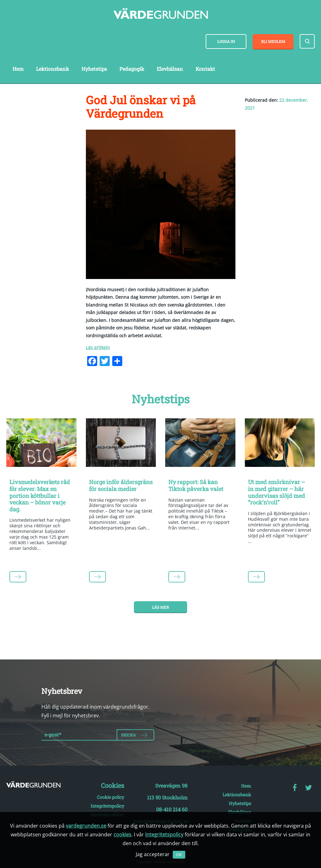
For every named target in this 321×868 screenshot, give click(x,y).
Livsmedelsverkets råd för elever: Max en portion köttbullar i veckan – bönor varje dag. (40, 495)
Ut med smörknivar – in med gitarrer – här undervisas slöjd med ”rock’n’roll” (276, 492)
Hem (18, 69)
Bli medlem (273, 41)
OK (179, 855)
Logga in (226, 41)
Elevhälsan (170, 69)
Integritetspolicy (107, 806)
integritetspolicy (164, 834)
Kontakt (205, 69)
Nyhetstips (94, 69)
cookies (122, 834)
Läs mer (160, 607)
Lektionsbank (53, 69)
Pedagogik (132, 69)
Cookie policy (111, 797)
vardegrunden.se (86, 826)
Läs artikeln (98, 347)
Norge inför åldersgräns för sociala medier (121, 485)
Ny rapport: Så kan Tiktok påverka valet (196, 485)
